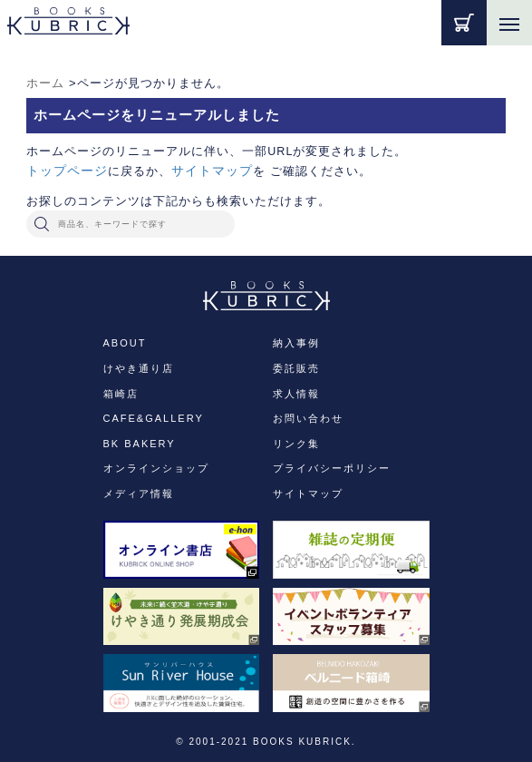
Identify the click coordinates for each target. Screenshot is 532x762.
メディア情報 (139, 493)
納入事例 (296, 343)
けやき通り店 (139, 368)
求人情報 (296, 394)
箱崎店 (121, 394)
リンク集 (296, 444)
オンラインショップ (156, 468)
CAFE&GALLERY (154, 418)
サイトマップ (212, 171)
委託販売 (296, 368)
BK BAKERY (140, 444)
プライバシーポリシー (332, 468)
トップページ (67, 171)
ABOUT (125, 343)
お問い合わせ (308, 418)
